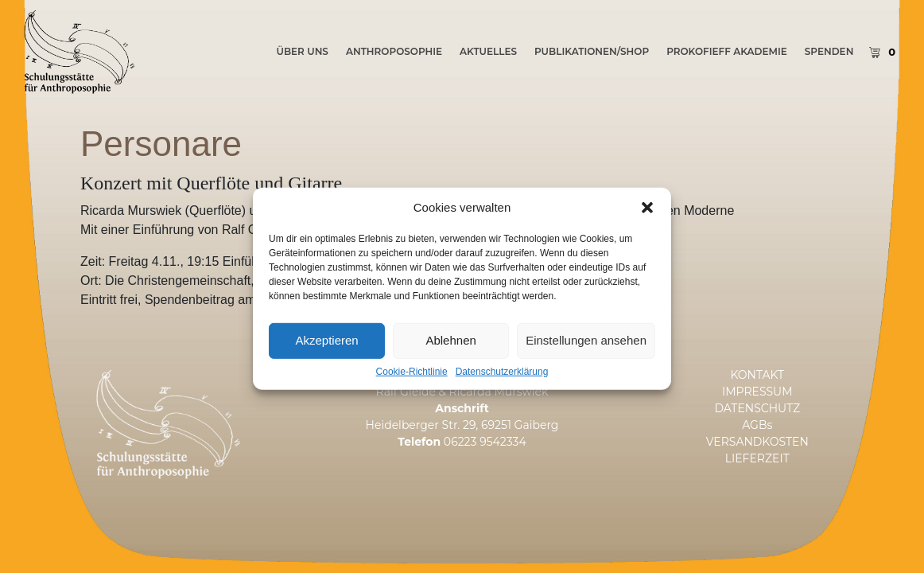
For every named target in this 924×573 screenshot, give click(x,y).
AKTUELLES (488, 51)
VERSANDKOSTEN (757, 442)
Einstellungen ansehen (586, 364)
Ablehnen (450, 364)
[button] (647, 232)
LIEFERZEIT (757, 458)
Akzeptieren (326, 364)
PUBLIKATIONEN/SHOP (592, 51)
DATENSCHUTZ (757, 408)
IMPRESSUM (757, 392)
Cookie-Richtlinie (412, 396)
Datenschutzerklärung (502, 396)
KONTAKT (757, 375)
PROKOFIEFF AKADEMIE (727, 51)
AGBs (757, 425)
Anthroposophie (394, 51)
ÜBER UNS (302, 51)
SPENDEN (829, 51)
